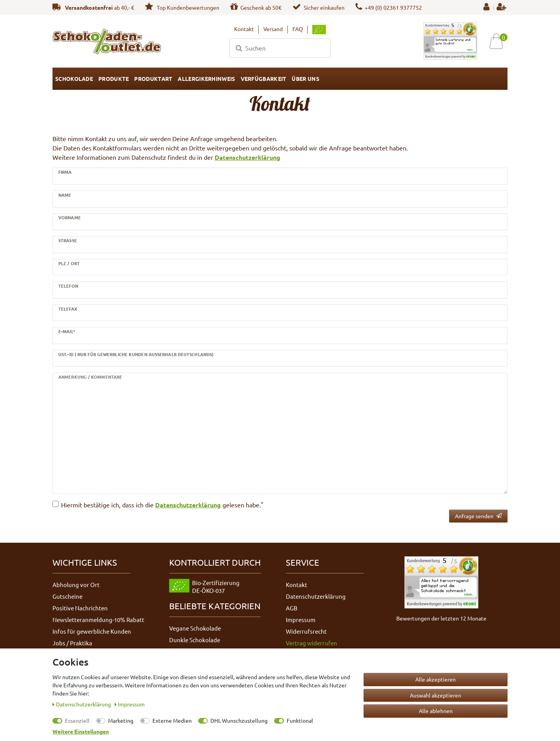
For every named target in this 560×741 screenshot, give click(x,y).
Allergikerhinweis (206, 79)
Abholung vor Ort (76, 585)
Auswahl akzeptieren (436, 695)
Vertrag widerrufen (311, 643)
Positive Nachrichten (80, 608)
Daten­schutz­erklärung (82, 704)
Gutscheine (67, 596)
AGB (292, 608)
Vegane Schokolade (195, 628)
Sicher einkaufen (318, 7)
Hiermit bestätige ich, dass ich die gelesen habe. (162, 504)
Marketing (121, 720)
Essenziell (77, 720)
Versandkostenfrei (89, 7)
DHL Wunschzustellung (239, 720)
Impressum (301, 620)
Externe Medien (172, 720)
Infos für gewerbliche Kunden (92, 631)
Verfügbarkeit (264, 79)
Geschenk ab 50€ (256, 7)
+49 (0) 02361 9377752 (389, 7)
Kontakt (244, 29)
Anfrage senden (478, 516)
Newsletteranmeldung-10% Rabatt (98, 620)
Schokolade (74, 79)
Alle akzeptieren (436, 679)
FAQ (298, 29)
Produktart (153, 79)
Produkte (114, 79)
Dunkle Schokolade (195, 640)
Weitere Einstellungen (81, 731)
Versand (273, 29)
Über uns (305, 79)
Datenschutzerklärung (248, 157)
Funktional (300, 720)
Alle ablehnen (436, 711)
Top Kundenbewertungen (182, 7)
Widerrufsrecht (306, 631)
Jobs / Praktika (72, 643)
